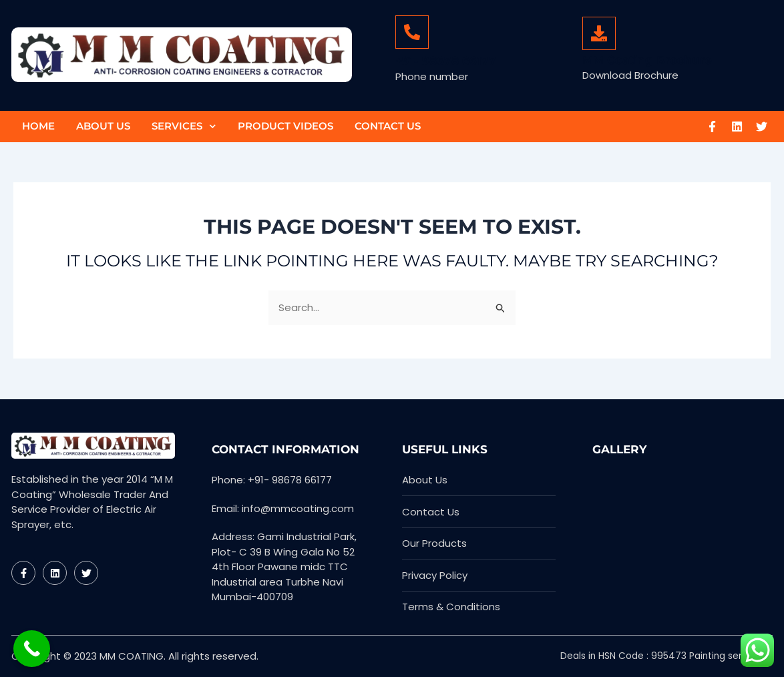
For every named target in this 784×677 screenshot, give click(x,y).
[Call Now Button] (32, 649)
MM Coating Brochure (647, 60)
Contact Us (388, 126)
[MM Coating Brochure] (599, 33)
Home (38, 126)
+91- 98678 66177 (446, 61)
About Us (103, 126)
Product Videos (285, 126)
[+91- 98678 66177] (412, 32)
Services (184, 127)
